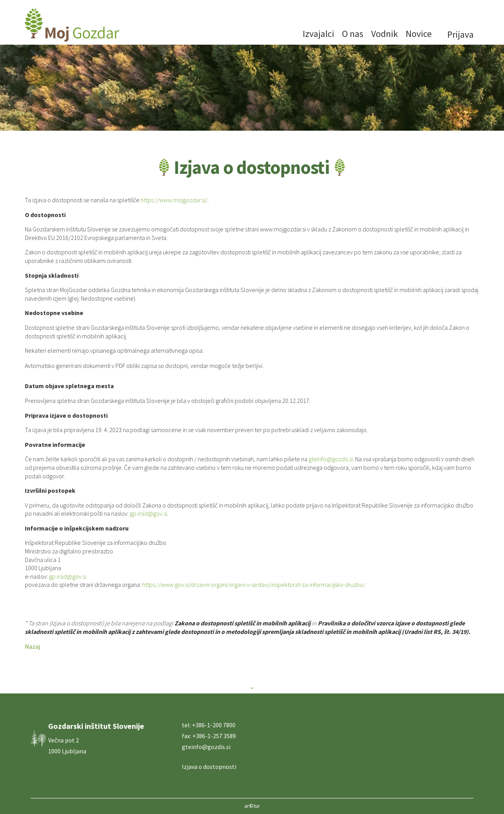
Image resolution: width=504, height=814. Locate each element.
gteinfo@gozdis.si (331, 459)
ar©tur (252, 806)
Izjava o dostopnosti (209, 767)
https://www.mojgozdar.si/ (174, 200)
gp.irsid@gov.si (148, 513)
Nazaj (32, 646)
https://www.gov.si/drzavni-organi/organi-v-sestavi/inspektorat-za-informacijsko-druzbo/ (254, 585)
